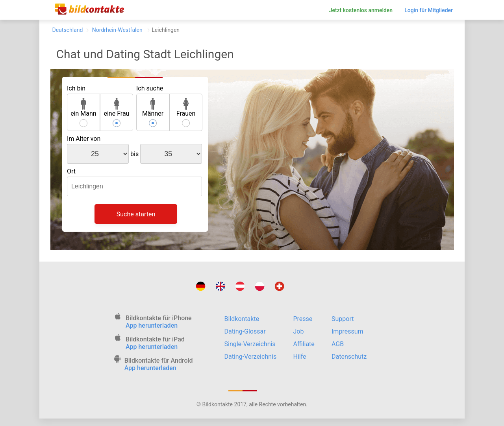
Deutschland (68, 30)
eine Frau (116, 108)
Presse (303, 319)
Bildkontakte (242, 319)
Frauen (186, 108)
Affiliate (304, 344)
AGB (338, 344)
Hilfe (300, 357)
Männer (153, 108)
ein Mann (83, 108)
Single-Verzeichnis (250, 344)
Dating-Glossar (245, 331)
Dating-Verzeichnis (251, 357)
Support (343, 319)
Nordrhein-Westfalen (117, 30)
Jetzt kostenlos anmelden (361, 10)
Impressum (347, 331)
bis (134, 154)
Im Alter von (84, 139)
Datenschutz (349, 357)
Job (299, 331)
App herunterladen (152, 325)
